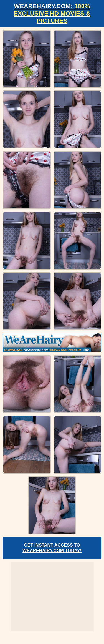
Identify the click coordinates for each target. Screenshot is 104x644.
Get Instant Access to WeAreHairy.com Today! (52, 548)
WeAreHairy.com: (52, 13)
